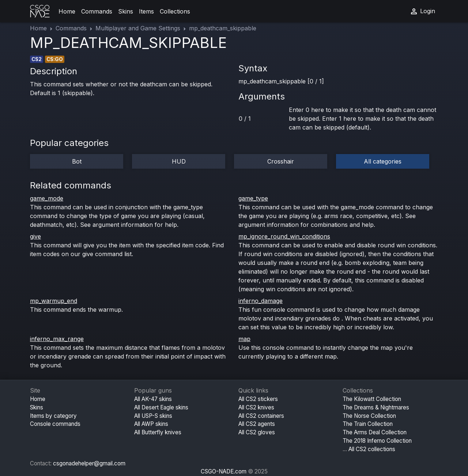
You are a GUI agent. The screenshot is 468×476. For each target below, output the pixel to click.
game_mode (47, 198)
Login (422, 11)
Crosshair (281, 161)
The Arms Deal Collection (375, 432)
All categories (383, 161)
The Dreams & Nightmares (376, 407)
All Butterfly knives (158, 432)
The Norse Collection (369, 416)
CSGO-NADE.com (224, 471)
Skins (126, 11)
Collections (175, 11)
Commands (97, 11)
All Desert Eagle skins (161, 407)
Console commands (55, 424)
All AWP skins (151, 424)
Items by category (53, 416)
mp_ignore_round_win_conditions (284, 236)
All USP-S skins (153, 416)
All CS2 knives (256, 407)
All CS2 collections (372, 449)
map (244, 339)
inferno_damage (261, 301)
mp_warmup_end (54, 301)
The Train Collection (368, 424)
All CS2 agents (257, 424)
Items (146, 11)
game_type (253, 198)
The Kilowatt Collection (372, 399)
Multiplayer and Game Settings (138, 28)
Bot (77, 161)
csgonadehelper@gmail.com (89, 463)
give (35, 236)
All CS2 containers (261, 416)
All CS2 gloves (257, 432)
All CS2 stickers (258, 399)
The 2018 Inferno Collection (377, 441)
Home (67, 11)
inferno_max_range (57, 339)
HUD (179, 161)
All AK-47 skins (153, 399)
